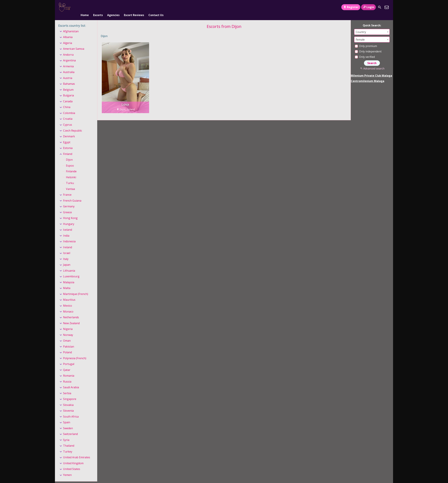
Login (368, 7)
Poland (67, 347)
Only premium (366, 40)
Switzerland (70, 429)
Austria (68, 72)
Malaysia (69, 277)
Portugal (69, 358)
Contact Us (156, 7)
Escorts (98, 7)
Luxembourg (71, 271)
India (66, 230)
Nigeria (68, 323)
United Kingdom (73, 458)
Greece (67, 207)
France (67, 189)
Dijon (69, 154)
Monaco (68, 306)
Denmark (69, 131)
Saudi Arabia (71, 382)
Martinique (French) (76, 288)
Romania (69, 370)
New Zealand (71, 318)
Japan (67, 259)
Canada (68, 96)
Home (85, 7)
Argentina (69, 55)
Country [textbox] (361, 26)
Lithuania (69, 265)
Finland (68, 148)
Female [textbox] (360, 34)
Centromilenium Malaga (368, 75)
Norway (68, 329)
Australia (69, 67)
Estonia (68, 142)
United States (72, 464)
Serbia (67, 388)
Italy (66, 253)
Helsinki (71, 172)
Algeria (68, 37)
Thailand (69, 440)
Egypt (67, 137)
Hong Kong (70, 212)
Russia (67, 376)
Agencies (113, 7)
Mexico (68, 300)
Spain (67, 417)
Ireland (68, 242)
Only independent (368, 46)
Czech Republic (73, 125)
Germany (69, 201)
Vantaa (70, 183)
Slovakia (68, 399)
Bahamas (69, 78)
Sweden (68, 423)
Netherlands (71, 312)
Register (351, 7)
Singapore (70, 393)
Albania (68, 31)
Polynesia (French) (75, 353)
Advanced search (372, 63)
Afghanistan (71, 26)
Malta (67, 283)
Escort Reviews (134, 7)
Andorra (68, 49)
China (67, 102)
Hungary (69, 218)
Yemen (67, 469)
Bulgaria (68, 90)
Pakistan (69, 341)
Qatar (67, 364)
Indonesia (69, 236)
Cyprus (68, 119)
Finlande (71, 166)
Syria (66, 434)
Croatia (68, 113)
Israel (67, 248)
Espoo (70, 160)
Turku (70, 177)
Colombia (69, 107)
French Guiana (72, 195)
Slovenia (68, 405)
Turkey (68, 446)
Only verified (365, 51)
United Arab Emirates (77, 452)
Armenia (68, 61)
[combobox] (372, 26)
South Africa (71, 411)
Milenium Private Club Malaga (371, 70)
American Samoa (74, 43)
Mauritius (69, 294)
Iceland (68, 224)
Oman (67, 335)
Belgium (68, 84)
